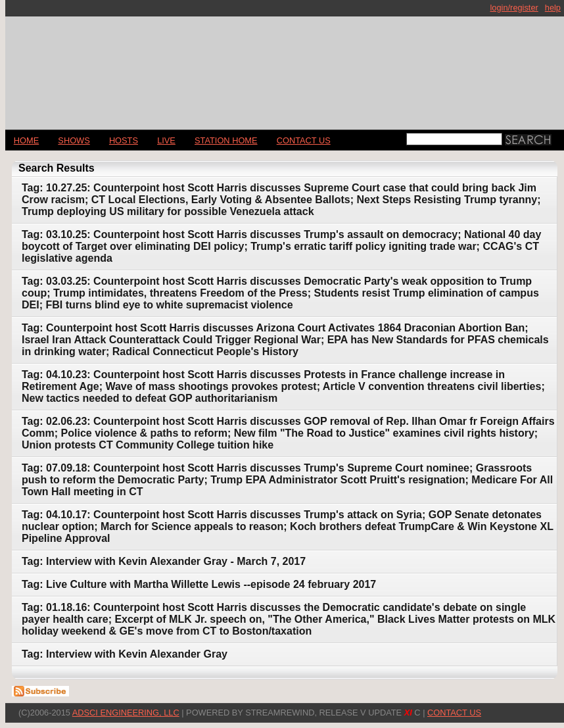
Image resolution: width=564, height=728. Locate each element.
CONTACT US (304, 140)
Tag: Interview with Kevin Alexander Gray (125, 654)
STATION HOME (226, 140)
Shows (74, 140)
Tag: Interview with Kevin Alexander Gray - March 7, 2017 (164, 561)
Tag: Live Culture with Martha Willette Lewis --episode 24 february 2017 (199, 584)
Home (26, 140)
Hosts (124, 140)
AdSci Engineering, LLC (126, 713)
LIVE (166, 140)
